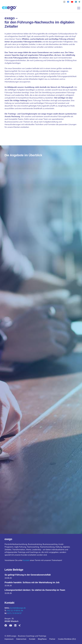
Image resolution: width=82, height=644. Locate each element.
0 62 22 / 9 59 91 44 (15, 611)
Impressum (9, 639)
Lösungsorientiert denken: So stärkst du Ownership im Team (35, 590)
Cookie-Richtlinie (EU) (67, 639)
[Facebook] (68, 2)
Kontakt (26, 560)
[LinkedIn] (76, 2)
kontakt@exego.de (18, 608)
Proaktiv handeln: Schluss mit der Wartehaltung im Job (32, 582)
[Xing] (79, 2)
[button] (79, 8)
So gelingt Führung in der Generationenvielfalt (28, 575)
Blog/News (42, 639)
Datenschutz (21, 639)
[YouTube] (72, 2)
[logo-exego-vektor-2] (9, 8)
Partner (52, 639)
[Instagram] (64, 2)
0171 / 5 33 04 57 (14, 613)
